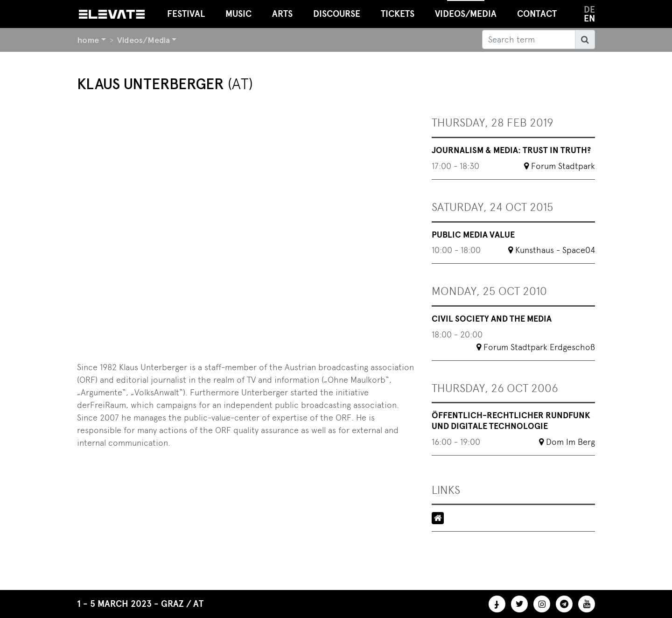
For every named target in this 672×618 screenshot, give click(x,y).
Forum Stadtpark (563, 166)
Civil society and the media (492, 319)
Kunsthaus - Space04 (555, 250)
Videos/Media (143, 40)
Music (238, 14)
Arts (282, 14)
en (589, 18)
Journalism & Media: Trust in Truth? (511, 150)
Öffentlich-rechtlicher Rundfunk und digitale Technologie (511, 421)
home (88, 40)
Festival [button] (186, 14)
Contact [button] (537, 14)
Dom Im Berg (570, 442)
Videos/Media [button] (466, 10)
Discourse (337, 14)
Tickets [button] (398, 14)
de (589, 10)
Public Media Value (473, 235)
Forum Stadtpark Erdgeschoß (539, 347)
